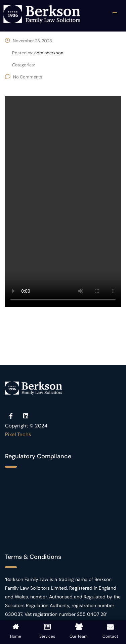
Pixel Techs (18, 434)
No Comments (24, 77)
